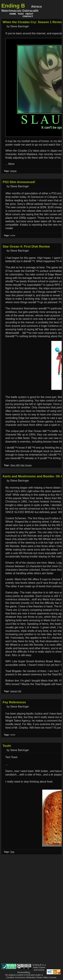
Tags (21, 14)
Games (14, 691)
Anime (13, 171)
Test (12, 852)
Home (13, 14)
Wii (20, 691)
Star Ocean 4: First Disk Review (26, 246)
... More (10, 164)
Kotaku (24, 225)
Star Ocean (26, 465)
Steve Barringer (20, 26)
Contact (28, 16)
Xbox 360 (15, 465)
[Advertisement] (48, 913)
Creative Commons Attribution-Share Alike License (31, 977)
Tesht (7, 746)
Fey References (14, 702)
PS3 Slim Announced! (19, 182)
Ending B (13, 6)
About (29, 14)
